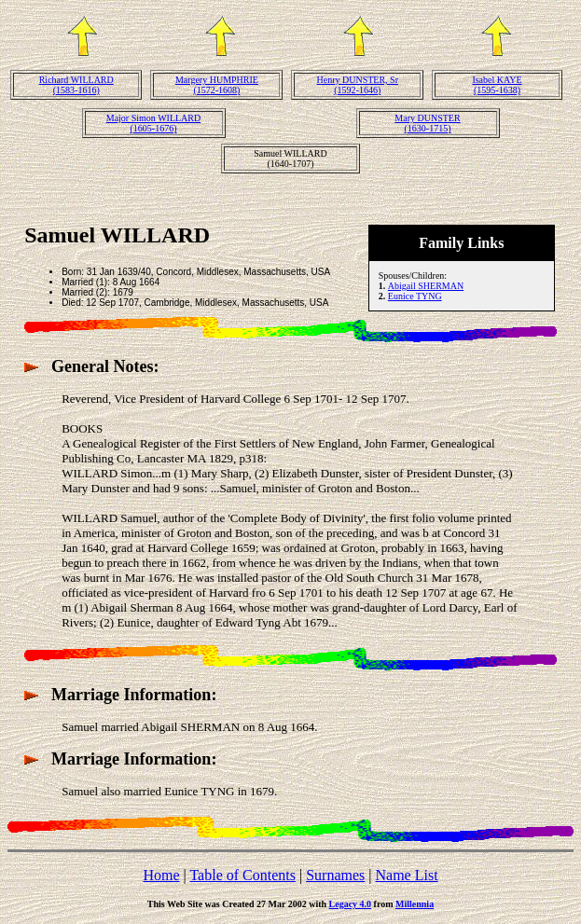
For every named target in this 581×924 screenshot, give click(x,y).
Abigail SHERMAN (426, 286)
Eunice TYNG (415, 296)
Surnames (335, 875)
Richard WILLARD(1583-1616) (76, 85)
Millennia (415, 904)
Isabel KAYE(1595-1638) (497, 85)
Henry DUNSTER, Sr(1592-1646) (357, 85)
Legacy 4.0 (351, 904)
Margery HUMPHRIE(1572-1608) (217, 85)
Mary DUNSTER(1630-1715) (427, 123)
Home (161, 875)
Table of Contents (242, 875)
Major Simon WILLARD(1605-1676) (153, 123)
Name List (406, 875)
